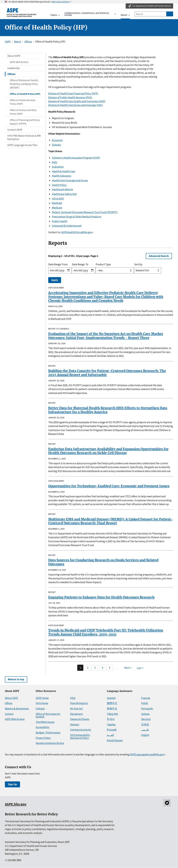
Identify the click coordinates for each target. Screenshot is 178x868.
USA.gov (40, 709)
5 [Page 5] (110, 668)
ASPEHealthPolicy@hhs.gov (78, 232)
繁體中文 (112, 703)
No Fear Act (76, 709)
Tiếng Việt (112, 714)
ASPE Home (42, 698)
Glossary (56, 145)
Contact (9, 714)
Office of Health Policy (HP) (25, 94)
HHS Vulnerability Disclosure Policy (80, 736)
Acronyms (57, 140)
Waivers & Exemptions (17, 709)
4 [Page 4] (102, 668)
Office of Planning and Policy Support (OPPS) (25, 122)
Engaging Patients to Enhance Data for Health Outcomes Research (101, 597)
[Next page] (128, 668)
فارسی (145, 730)
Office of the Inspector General (48, 715)
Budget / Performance (48, 733)
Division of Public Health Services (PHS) (70, 97)
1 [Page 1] (80, 668)
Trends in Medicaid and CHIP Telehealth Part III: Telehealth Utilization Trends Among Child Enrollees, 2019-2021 (106, 632)
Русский (112, 730)
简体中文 (112, 709)
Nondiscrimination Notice (50, 743)
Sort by (138, 264)
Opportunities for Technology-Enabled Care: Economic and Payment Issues (109, 486)
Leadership (13, 68)
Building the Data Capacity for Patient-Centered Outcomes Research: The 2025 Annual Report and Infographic (107, 373)
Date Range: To (80, 264)
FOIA (73, 698)
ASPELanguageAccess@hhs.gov (148, 754)
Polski (145, 703)
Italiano (145, 714)
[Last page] (140, 668)
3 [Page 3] (95, 668)
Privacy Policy (43, 738)
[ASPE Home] (22, 13)
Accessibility (43, 727)
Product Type (103, 264)
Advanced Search (159, 256)
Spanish (111, 698)
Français (146, 698)
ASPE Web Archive (19, 62)
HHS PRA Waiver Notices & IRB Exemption (24, 137)
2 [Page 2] (88, 668)
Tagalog (111, 724)
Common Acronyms (81, 730)
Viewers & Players (80, 719)
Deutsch (146, 719)
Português (147, 709)
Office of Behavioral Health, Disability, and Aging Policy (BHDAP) (24, 84)
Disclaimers (76, 714)
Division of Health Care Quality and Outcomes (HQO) (77, 101)
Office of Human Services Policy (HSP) (23, 102)
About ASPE (14, 56)
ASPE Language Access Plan (22, 145)
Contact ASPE (15, 130)
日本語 (145, 724)
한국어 (111, 719)
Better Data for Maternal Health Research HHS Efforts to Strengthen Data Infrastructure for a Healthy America (108, 410)
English (145, 735)
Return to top (16, 679)
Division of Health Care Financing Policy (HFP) (73, 93)
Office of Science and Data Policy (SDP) (23, 112)
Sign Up (12, 784)
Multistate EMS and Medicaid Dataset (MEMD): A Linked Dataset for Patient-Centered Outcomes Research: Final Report (111, 521)
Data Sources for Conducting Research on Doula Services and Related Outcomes (103, 562)
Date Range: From (58, 264)
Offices (11, 74)
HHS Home (42, 703)
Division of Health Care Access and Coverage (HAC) (76, 105)
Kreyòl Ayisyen (115, 740)
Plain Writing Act (79, 703)
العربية (110, 735)
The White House (45, 722)
